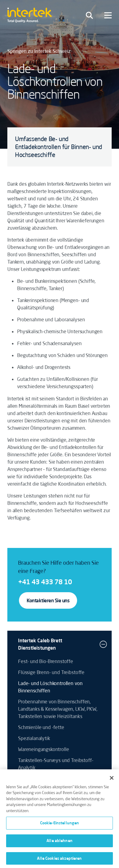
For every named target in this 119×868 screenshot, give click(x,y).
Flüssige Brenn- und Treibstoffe (51, 672)
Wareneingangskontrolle (43, 749)
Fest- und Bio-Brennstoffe (46, 661)
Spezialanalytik (34, 738)
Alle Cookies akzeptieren (59, 860)
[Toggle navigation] (89, 15)
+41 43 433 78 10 (45, 582)
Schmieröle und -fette (41, 727)
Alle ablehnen (60, 842)
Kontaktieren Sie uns (48, 600)
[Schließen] (112, 780)
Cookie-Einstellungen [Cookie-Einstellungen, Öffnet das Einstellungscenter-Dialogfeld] (60, 825)
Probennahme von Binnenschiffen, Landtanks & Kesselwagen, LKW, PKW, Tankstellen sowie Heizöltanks (58, 709)
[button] (103, 644)
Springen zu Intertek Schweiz (39, 51)
